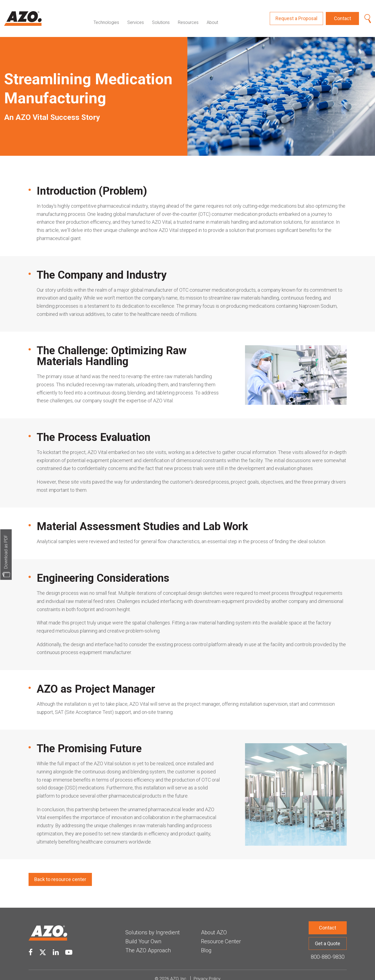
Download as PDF (6, 552)
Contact (343, 14)
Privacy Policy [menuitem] (207, 971)
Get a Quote (328, 935)
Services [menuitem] (136, 14)
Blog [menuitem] (206, 942)
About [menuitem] (212, 14)
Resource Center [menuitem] (221, 933)
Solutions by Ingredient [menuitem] (153, 924)
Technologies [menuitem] (106, 14)
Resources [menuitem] (188, 14)
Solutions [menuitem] (161, 14)
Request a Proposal (296, 14)
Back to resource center (60, 871)
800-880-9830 (328, 949)
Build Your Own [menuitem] (143, 933)
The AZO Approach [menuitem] (148, 942)
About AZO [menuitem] (214, 924)
